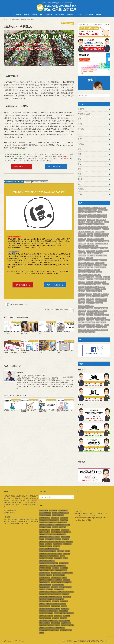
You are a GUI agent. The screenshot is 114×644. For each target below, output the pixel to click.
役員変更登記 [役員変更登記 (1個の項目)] (100, 263)
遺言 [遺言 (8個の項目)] (88, 327)
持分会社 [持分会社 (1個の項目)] (106, 277)
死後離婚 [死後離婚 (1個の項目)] (102, 287)
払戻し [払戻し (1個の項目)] (92, 272)
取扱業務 (34, 15)
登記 (80, 149)
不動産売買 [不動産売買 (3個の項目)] (82, 217)
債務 (80, 169)
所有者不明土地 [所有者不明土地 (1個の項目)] (83, 272)
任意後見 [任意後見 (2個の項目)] (89, 222)
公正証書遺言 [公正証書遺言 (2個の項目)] (88, 236)
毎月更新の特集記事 (11, 182)
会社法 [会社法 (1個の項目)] (93, 224)
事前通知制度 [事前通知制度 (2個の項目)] (101, 220)
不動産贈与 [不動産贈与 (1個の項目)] (91, 220)
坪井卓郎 (20, 372)
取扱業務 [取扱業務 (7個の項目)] (91, 243)
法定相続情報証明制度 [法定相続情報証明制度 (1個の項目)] (85, 294)
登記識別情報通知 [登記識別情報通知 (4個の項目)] (101, 298)
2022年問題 (44, 182)
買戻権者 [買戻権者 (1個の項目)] (102, 318)
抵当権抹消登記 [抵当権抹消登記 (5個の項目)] (96, 275)
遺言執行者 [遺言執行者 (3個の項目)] (96, 327)
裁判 (80, 184)
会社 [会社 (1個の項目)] (106, 222)
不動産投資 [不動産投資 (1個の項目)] (103, 217)
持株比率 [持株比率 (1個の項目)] (82, 279)
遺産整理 (81, 109)
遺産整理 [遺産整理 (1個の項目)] (82, 327)
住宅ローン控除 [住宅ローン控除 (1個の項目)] (83, 229)
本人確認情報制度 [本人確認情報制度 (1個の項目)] (100, 282)
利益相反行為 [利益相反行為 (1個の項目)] (104, 241)
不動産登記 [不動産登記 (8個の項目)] (82, 220)
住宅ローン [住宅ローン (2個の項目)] (104, 227)
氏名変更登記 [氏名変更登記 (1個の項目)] (83, 289)
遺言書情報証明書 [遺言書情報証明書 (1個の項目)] (84, 332)
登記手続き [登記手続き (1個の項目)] (96, 296)
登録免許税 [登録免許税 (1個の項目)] (90, 301)
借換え (80, 139)
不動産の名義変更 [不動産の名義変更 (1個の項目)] (84, 212)
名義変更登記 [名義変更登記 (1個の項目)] (91, 251)
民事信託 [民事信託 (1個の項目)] (102, 289)
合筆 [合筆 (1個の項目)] (106, 248)
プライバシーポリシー (21, 641)
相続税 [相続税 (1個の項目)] (89, 303)
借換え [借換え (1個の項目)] (90, 234)
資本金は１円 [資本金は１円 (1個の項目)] (100, 320)
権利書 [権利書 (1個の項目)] (81, 287)
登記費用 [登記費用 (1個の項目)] (82, 301)
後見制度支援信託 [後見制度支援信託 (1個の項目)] (84, 265)
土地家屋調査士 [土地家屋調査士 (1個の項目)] (92, 253)
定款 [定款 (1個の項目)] (104, 255)
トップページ (17, 15)
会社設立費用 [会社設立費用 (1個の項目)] (94, 227)
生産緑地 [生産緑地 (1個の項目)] (82, 296)
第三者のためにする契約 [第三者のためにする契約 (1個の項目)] (86, 308)
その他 (80, 194)
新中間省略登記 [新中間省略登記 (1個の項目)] (99, 279)
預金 (80, 159)
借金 (80, 164)
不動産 (21, 182)
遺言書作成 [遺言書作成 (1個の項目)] (92, 330)
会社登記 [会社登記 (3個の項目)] (101, 224)
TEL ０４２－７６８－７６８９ (85, 516)
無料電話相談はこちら (22, 167)
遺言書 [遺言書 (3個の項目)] (103, 327)
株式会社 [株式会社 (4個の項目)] (105, 284)
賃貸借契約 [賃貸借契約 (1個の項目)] (90, 320)
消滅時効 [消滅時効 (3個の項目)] (96, 294)
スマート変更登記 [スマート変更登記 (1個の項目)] (84, 210)
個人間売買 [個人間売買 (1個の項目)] (82, 234)
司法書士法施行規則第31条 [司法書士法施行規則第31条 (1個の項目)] (86, 248)
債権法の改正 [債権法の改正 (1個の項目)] (104, 234)
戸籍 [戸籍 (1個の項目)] (91, 267)
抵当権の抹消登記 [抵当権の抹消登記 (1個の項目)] (84, 275)
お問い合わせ (89, 15)
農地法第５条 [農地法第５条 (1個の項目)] (83, 325)
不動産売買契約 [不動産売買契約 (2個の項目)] (92, 217)
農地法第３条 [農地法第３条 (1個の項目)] (101, 322)
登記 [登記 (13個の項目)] (89, 296)
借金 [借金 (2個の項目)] (96, 234)
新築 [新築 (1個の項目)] (107, 279)
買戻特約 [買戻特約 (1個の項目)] (82, 320)
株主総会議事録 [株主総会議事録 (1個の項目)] (96, 284)
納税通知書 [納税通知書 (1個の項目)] (104, 308)
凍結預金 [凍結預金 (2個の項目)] (82, 241)
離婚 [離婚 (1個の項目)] (93, 332)
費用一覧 (26, 15)
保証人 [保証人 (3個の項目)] (91, 231)
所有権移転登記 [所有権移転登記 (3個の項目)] (95, 270)
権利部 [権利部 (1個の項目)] (94, 287)
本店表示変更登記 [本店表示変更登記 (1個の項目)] (84, 284)
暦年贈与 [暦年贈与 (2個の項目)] (82, 282)
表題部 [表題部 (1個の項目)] (89, 313)
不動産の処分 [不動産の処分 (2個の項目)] (103, 210)
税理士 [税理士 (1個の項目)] (91, 306)
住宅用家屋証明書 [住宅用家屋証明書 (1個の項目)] (95, 229)
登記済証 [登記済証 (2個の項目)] (105, 296)
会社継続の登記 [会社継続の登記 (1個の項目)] (83, 227)
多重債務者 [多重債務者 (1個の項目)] (97, 255)
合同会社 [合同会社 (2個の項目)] (99, 248)
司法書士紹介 (70, 15)
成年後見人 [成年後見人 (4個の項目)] (103, 265)
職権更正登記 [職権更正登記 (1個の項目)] (92, 310)
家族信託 (81, 129)
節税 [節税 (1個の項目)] (96, 308)
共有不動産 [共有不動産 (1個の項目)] (82, 239)
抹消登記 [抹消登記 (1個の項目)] (98, 277)
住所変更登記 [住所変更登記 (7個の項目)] (83, 231)
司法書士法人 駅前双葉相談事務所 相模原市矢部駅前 (85, 641)
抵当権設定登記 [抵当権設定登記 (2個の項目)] (83, 277)
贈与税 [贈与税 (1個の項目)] (81, 322)
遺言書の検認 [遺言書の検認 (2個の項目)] (83, 330)
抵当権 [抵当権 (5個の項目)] (99, 272)
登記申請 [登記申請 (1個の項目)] (82, 298)
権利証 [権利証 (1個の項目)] (88, 287)
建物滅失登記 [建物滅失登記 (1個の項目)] (102, 260)
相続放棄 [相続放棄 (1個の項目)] (82, 303)
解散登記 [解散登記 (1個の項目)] (82, 315)
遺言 (80, 154)
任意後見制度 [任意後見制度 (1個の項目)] (98, 222)
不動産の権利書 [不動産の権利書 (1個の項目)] (83, 215)
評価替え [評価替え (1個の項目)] (89, 315)
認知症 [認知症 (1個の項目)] (97, 315)
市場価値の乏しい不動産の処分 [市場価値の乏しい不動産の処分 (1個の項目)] (87, 260)
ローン (80, 134)
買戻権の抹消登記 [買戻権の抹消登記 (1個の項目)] (92, 318)
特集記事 (98, 15)
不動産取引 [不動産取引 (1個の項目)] (93, 215)
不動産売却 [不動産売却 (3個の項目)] (103, 215)
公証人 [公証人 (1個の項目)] (97, 236)
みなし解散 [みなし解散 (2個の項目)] (92, 208)
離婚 (80, 174)
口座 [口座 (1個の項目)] (97, 243)
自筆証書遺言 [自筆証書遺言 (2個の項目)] (102, 310)
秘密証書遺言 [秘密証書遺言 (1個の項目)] (83, 306)
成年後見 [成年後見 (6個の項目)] (94, 265)
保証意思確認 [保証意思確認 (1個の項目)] (100, 231)
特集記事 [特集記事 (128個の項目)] (105, 294)
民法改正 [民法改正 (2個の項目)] (98, 291)
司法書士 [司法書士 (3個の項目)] (104, 243)
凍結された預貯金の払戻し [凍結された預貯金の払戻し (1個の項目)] (95, 239)
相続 (80, 119)
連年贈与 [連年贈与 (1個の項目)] (92, 325)
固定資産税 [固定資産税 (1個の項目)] (82, 253)
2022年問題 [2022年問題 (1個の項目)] (82, 208)
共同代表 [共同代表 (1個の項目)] (104, 236)
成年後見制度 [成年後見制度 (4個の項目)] (83, 267)
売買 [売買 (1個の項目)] (89, 255)
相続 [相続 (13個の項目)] (104, 301)
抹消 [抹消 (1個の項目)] (92, 277)
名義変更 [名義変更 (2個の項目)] (82, 251)
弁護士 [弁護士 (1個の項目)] (91, 263)
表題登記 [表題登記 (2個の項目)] (82, 313)
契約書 (80, 179)
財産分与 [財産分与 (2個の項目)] (82, 318)
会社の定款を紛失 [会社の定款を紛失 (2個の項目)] (84, 224)
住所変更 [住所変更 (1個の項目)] (105, 229)
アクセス (80, 15)
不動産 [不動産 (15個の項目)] (94, 210)
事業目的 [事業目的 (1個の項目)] (82, 222)
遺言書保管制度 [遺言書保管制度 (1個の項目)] (103, 330)
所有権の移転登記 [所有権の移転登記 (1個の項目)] (100, 267)
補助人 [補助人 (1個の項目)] (101, 313)
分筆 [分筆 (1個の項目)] (88, 241)
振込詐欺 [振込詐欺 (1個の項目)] (89, 279)
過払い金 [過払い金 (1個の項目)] (100, 325)
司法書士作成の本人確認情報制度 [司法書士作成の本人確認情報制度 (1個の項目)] (88, 246)
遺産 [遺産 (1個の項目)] (106, 325)
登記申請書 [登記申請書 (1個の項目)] (90, 298)
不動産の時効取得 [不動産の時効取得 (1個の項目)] (96, 212)
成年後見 (81, 144)
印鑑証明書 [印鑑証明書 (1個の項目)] (82, 243)
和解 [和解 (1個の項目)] (98, 251)
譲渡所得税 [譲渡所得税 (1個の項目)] (105, 315)
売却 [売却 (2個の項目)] (101, 253)
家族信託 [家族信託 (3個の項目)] (82, 258)
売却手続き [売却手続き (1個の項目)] (82, 255)
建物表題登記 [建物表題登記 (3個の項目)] (83, 263)
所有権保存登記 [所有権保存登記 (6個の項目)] (83, 270)
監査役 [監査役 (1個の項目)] (98, 301)
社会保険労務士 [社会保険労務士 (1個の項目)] (98, 303)
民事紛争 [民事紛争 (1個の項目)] (82, 291)
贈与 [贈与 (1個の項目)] (107, 320)
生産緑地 (36, 182)
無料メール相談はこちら (56, 167)
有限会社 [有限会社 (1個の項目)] (89, 282)
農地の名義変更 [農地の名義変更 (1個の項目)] (90, 322)
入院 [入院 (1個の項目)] (80, 236)
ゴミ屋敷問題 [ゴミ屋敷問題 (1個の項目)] (101, 208)
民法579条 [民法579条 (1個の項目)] (90, 291)
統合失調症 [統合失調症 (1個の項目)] (82, 310)
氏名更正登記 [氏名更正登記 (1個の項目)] (93, 289)
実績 (41, 15)
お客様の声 (49, 15)
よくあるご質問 (59, 15)
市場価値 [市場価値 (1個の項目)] (89, 258)
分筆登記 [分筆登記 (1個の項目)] (95, 241)
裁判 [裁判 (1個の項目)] (95, 313)
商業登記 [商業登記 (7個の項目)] (105, 251)
